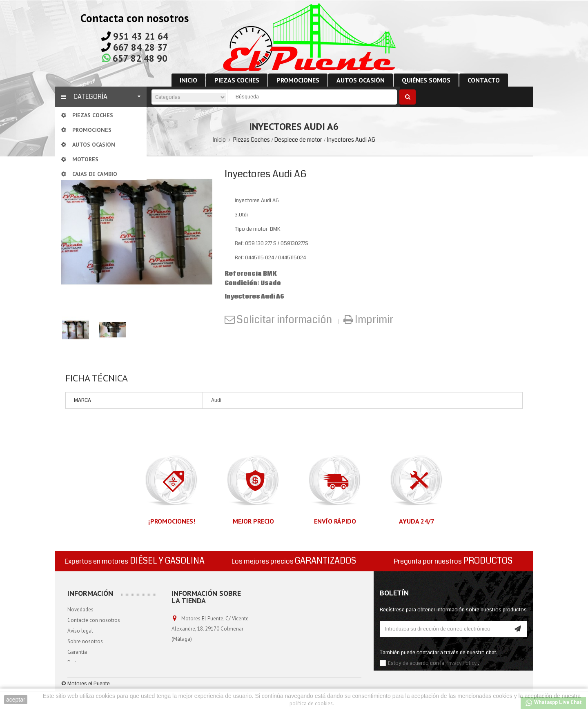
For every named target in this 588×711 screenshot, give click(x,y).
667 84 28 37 (140, 47)
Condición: (242, 283)
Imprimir (373, 320)
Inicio (219, 140)
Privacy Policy (461, 663)
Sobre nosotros (85, 641)
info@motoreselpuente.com (205, 670)
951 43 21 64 (141, 36)
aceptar (16, 700)
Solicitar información (284, 320)
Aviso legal (80, 631)
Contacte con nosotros (94, 620)
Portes (75, 663)
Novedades (80, 610)
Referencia (243, 274)
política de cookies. (312, 703)
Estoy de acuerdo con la (417, 663)
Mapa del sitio (84, 673)
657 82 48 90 (140, 58)
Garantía (77, 652)
